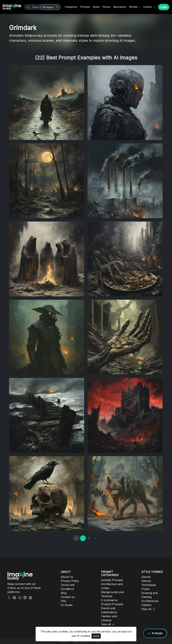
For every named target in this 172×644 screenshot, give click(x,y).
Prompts (85, 7)
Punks (145, 589)
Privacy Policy (70, 581)
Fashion (146, 605)
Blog (64, 593)
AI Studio (67, 605)
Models (133, 7)
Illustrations (120, 7)
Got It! (96, 636)
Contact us (68, 597)
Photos (107, 7)
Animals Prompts (112, 580)
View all (106, 624)
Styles (96, 7)
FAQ (63, 601)
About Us (67, 577)
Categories (71, 7)
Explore (148, 7)
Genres (146, 577)
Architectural (150, 601)
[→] (95, 538)
